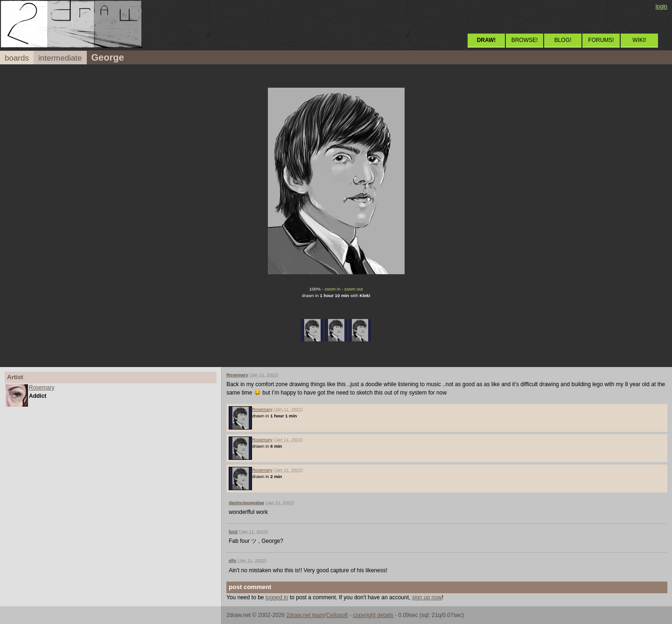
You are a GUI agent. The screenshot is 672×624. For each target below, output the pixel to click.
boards (17, 58)
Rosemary (42, 388)
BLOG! (563, 40)
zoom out (353, 289)
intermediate (60, 58)
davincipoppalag (246, 503)
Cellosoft (337, 615)
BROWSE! (525, 40)
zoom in (333, 289)
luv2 (233, 531)
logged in (277, 597)
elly (232, 560)
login (661, 7)
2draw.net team (305, 615)
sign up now (427, 597)
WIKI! (639, 40)
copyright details (373, 615)
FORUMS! (601, 40)
